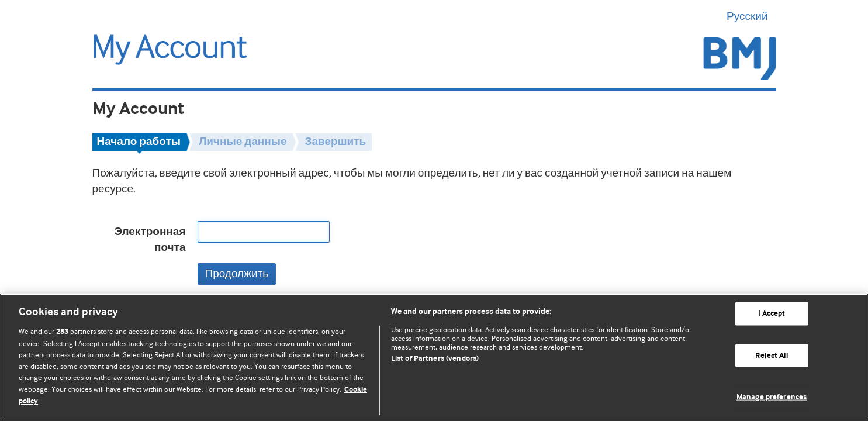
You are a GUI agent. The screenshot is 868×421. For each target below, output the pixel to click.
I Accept (772, 314)
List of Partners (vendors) (435, 359)
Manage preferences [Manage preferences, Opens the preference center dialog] (772, 397)
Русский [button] (751, 16)
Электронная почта (150, 240)
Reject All (771, 355)
